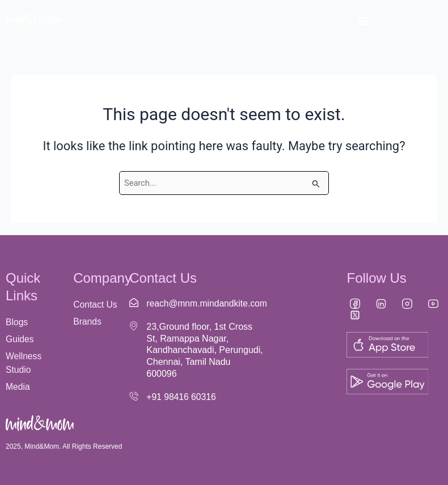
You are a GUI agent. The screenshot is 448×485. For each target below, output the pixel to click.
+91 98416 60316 (182, 397)
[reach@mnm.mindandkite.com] (134, 303)
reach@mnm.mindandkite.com (208, 303)
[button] (363, 21)
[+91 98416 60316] (134, 396)
